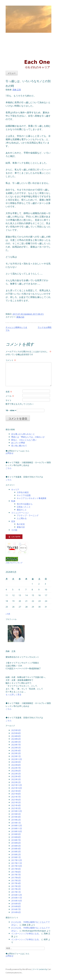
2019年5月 (16, 814)
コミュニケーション (20, 513)
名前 (9, 392)
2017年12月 (17, 860)
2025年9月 (16, 730)
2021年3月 (16, 808)
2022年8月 (16, 765)
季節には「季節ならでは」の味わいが (28, 437)
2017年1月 (16, 892)
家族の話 (20, 317)
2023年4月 (16, 751)
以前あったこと (24, 507)
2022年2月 (16, 782)
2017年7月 (16, 875)
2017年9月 (16, 869)
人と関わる (22, 518)
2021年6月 (16, 800)
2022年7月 (16, 768)
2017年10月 (17, 866)
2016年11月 (17, 898)
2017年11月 (17, 863)
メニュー (12, 73)
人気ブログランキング (14, 563)
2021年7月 (16, 797)
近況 (13, 521)
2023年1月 (16, 756)
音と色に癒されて (19, 446)
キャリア (15, 490)
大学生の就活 (23, 492)
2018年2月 (16, 854)
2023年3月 (16, 753)
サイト (9, 400)
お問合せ (10, 453)
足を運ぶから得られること (23, 434)
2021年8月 (16, 794)
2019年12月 (17, 811)
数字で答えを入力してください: (20, 404)
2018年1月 (16, 857)
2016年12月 (17, 895)
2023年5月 (16, 748)
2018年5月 (16, 846)
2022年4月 (16, 776)
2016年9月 (16, 904)
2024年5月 (16, 742)
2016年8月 (16, 906)
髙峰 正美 (17, 90)
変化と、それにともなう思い (24, 440)
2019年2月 (16, 820)
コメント (11, 360)
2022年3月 (16, 779)
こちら (9, 468)
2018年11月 (17, 828)
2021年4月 (16, 805)
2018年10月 (17, 831)
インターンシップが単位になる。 (26, 933)
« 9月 (8, 614)
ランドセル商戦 (45, 327)
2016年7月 (16, 909)
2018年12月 (17, 826)
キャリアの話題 (24, 495)
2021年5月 (16, 802)
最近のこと (22, 510)
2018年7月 (16, 840)
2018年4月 (16, 849)
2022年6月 (16, 771)
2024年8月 (16, 736)
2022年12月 (17, 759)
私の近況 (21, 524)
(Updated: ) (28, 314)
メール (10, 396)
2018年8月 (16, 837)
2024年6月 (16, 739)
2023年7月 (16, 745)
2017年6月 (16, 878)
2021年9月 (16, 791)
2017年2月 (16, 889)
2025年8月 (16, 733)
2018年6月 (16, 843)
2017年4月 (16, 883)
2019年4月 (16, 817)
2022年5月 (16, 774)
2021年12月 (17, 785)
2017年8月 (16, 872)
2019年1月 (16, 823)
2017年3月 (16, 886)
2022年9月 (16, 762)
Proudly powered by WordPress (18, 969)
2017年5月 (16, 880)
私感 (13, 501)
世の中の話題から (25, 504)
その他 (14, 530)
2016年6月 (16, 912)
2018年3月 (16, 852)
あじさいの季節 (18, 443)
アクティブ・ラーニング (28, 515)
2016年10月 (17, 901)
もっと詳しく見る (13, 694)
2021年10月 (17, 788)
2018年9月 (16, 834)
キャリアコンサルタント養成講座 (32, 498)
